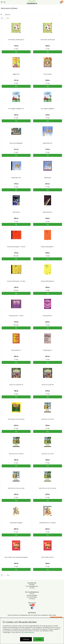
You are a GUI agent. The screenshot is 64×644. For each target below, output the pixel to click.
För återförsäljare (32, 597)
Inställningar (26, 639)
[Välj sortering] (34, 15)
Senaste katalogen (32, 595)
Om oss (32, 594)
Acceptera (39, 639)
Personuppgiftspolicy (32, 586)
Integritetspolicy (29, 632)
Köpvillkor (32, 585)
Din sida (32, 588)
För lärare (32, 599)
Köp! (16, 259)
